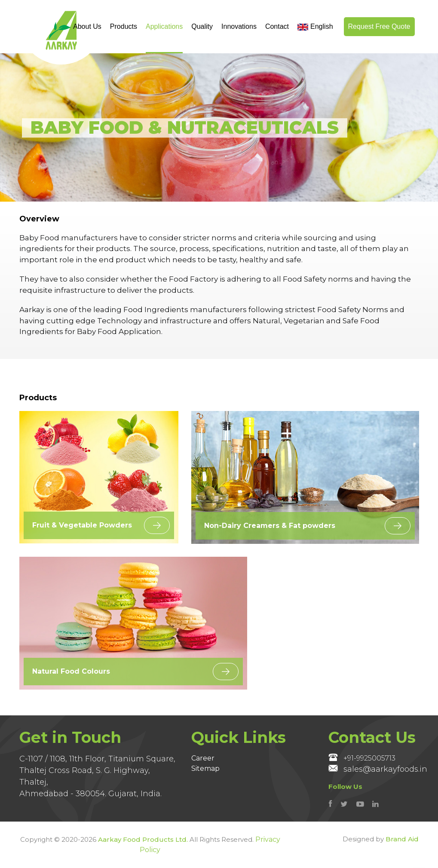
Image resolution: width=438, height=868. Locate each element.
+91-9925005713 (362, 758)
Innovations (239, 26)
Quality (202, 26)
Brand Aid (402, 839)
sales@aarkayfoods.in (378, 769)
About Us (87, 26)
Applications (164, 26)
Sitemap (205, 768)
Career (203, 758)
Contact (277, 26)
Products (124, 26)
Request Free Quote (379, 26)
